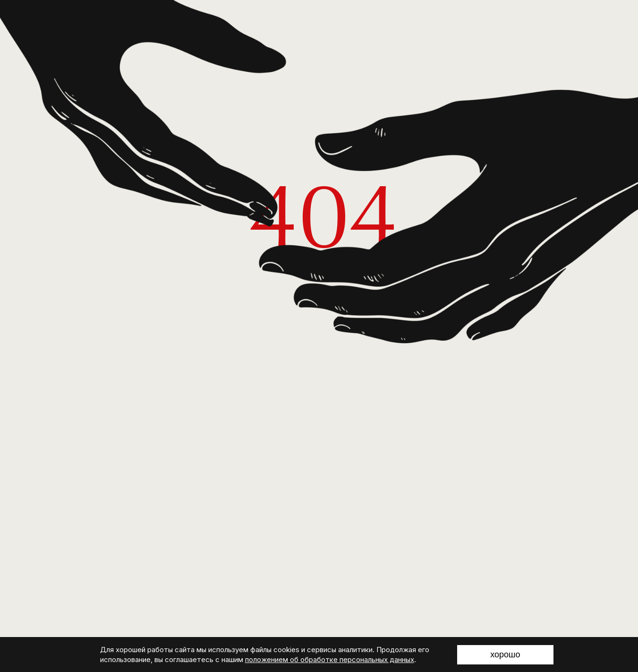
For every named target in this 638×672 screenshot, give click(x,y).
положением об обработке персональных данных (330, 659)
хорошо (505, 655)
